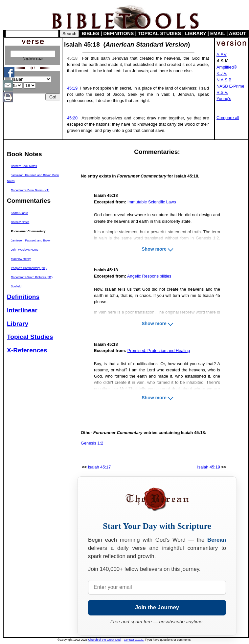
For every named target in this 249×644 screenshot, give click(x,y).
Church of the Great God (105, 640)
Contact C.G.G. (134, 640)
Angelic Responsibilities (149, 276)
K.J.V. (222, 73)
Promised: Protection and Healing (159, 351)
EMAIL (218, 33)
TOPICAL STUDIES (159, 33)
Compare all (228, 118)
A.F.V (222, 55)
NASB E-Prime (230, 86)
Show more (154, 249)
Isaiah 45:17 (100, 467)
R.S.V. (222, 92)
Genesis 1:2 (92, 443)
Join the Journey (157, 607)
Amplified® (227, 67)
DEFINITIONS (119, 33)
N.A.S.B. (225, 80)
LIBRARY (195, 33)
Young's (224, 99)
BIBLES (91, 33)
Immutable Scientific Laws (152, 202)
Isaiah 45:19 (209, 467)
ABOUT (238, 33)
